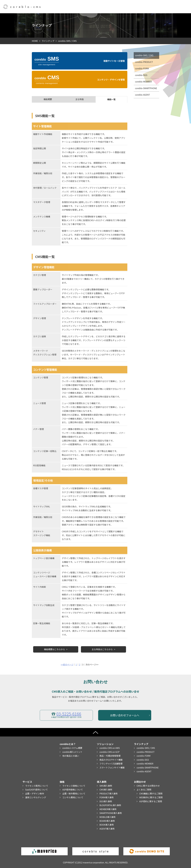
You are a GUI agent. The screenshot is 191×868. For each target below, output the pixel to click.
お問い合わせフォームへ (125, 715)
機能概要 (48, 99)
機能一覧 (111, 99)
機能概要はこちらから (55, 649)
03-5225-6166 (69, 714)
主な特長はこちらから (102, 649)
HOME (35, 41)
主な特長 (80, 99)
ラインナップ (48, 41)
